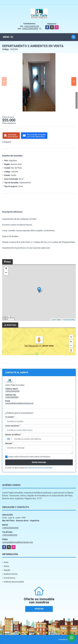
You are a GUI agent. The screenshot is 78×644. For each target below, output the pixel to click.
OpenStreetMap (69, 320)
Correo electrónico (13, 426)
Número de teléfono (13, 435)
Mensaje (9, 443)
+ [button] (6, 269)
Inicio (6, 562)
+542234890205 (31, 26)
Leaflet (54, 320)
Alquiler (7, 570)
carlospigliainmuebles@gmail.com (19, 403)
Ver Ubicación (32, 346)
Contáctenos (9, 578)
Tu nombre (10, 417)
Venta (6, 566)
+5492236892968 (30, 29)
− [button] (6, 273)
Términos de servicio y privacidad (40, 468)
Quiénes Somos (11, 574)
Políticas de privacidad (14, 582)
